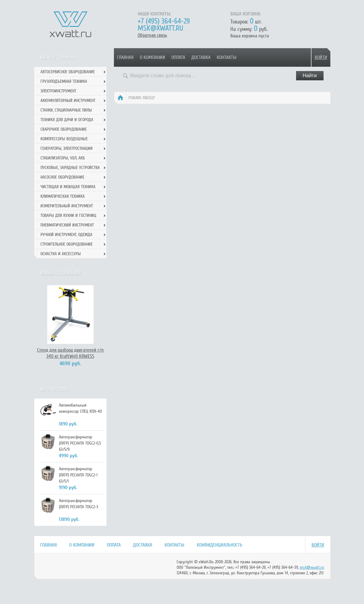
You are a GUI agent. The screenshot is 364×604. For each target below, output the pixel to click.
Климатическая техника (63, 196)
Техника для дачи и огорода (67, 120)
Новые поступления (60, 273)
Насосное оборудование (62, 177)
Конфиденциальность (220, 545)
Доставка (201, 57)
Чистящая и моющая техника (68, 187)
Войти (321, 57)
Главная (125, 57)
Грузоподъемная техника (64, 81)
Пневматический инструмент (67, 225)
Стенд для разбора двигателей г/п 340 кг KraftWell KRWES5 (70, 353)
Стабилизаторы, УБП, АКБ (63, 158)
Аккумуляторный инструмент (68, 101)
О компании (153, 57)
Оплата (178, 57)
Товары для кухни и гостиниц (68, 215)
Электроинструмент (58, 91)
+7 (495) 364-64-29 (164, 21)
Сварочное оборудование (64, 129)
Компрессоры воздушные (64, 139)
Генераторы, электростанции (67, 148)
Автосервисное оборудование (68, 72)
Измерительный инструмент (67, 206)
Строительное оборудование (67, 244)
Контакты (227, 57)
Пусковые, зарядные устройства (70, 168)
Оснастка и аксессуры (61, 254)
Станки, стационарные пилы (66, 110)
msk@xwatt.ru (160, 28)
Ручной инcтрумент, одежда (66, 235)
